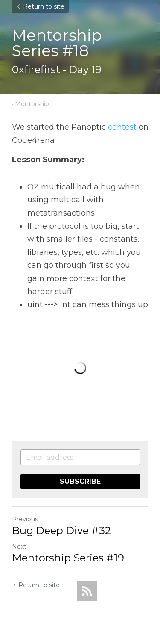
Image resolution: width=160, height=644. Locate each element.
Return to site (40, 6)
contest (122, 127)
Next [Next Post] (19, 547)
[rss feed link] (87, 591)
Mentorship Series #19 (68, 558)
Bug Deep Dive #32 (61, 530)
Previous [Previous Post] (25, 519)
